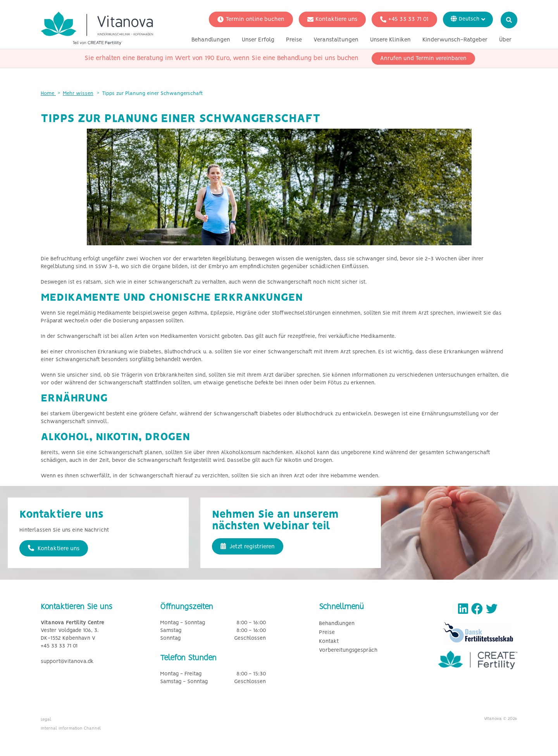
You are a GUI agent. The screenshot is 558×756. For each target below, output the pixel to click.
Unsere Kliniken (390, 40)
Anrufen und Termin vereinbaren (423, 59)
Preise (294, 40)
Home (48, 94)
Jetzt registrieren (248, 546)
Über (505, 40)
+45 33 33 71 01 (404, 19)
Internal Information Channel (71, 728)
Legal (46, 720)
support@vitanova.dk (67, 662)
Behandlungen (211, 40)
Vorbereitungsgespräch (348, 650)
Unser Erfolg (258, 40)
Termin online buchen (251, 19)
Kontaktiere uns (332, 19)
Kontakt (329, 641)
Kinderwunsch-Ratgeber (455, 40)
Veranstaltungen (336, 40)
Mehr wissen (78, 94)
